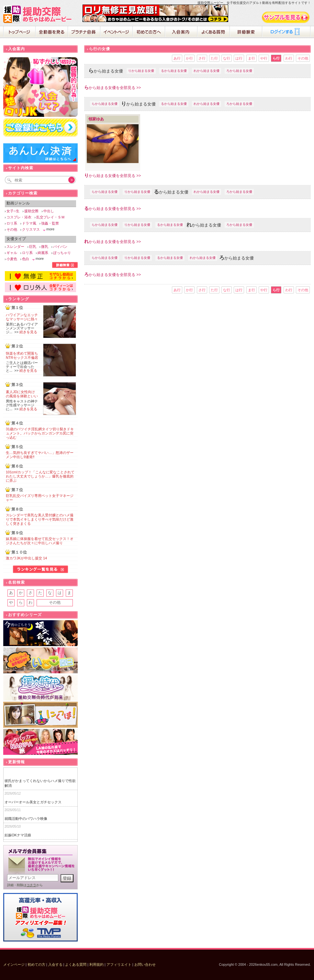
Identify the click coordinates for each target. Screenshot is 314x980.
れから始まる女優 (207, 71)
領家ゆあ (96, 119)
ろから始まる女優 (239, 71)
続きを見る (28, 332)
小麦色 (12, 259)
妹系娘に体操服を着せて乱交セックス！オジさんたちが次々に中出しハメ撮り (40, 541)
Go (68, 180)
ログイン (286, 32)
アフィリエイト (119, 964)
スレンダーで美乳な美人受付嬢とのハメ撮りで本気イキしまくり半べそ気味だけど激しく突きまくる (40, 519)
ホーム (19, 32)
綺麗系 (43, 253)
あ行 (177, 58)
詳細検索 (246, 32)
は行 (239, 58)
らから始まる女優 (105, 104)
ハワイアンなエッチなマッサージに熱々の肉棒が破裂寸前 (22, 319)
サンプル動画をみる (286, 17)
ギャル (12, 253)
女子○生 (13, 211)
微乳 (45, 247)
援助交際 (31, 211)
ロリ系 (12, 223)
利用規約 (96, 964)
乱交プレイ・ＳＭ (50, 217)
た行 (214, 58)
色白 (26, 259)
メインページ (14, 964)
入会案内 (181, 32)
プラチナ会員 (84, 32)
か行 (189, 58)
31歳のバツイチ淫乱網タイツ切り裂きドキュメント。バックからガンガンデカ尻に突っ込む (40, 433)
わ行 (289, 58)
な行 (227, 58)
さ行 (202, 58)
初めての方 (36, 964)
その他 (303, 58)
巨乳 (33, 247)
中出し (49, 211)
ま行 (252, 58)
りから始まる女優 (141, 71)
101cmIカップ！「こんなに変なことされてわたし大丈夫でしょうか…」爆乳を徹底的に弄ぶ (40, 476)
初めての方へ (149, 32)
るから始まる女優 (174, 71)
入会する (55, 964)
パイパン (60, 247)
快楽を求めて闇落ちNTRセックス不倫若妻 (22, 358)
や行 (264, 58)
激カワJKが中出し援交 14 (26, 558)
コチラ (31, 885)
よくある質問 (214, 32)
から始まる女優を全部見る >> (112, 88)
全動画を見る (52, 32)
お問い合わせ (145, 964)
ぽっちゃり (62, 253)
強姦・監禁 (50, 223)
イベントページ (117, 32)
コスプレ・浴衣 (19, 217)
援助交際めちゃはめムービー (39, 14)
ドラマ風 (29, 223)
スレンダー (15, 247)
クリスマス (31, 229)
